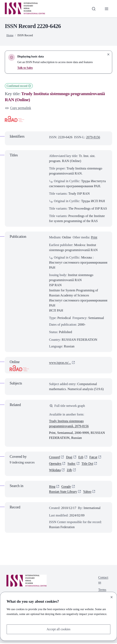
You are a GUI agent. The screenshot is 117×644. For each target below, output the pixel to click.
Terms (102, 591)
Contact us (103, 581)
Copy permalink (18, 108)
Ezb (81, 458)
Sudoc (72, 464)
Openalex (55, 464)
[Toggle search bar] (93, 9)
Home (10, 35)
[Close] (112, 597)
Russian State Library (63, 493)
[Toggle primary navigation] (106, 9)
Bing (52, 488)
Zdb (70, 471)
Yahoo (88, 493)
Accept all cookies (58, 629)
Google (66, 488)
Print (94, 237)
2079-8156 (93, 137)
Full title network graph (68, 406)
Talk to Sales (25, 68)
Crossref (55, 458)
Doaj (70, 458)
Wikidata (55, 471)
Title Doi (88, 464)
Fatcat (94, 458)
